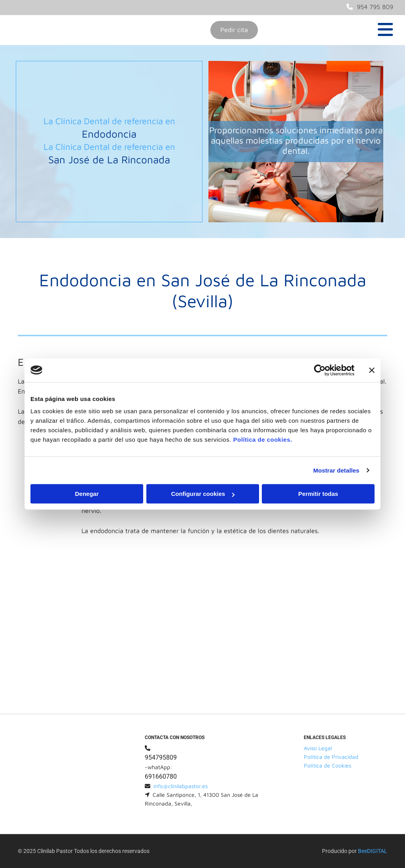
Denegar (87, 494)
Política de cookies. (262, 440)
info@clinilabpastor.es (181, 786)
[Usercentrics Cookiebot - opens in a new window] (320, 370)
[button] (234, 30)
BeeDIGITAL (373, 851)
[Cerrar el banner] (372, 370)
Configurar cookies (203, 494)
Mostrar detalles (336, 470)
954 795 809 (375, 7)
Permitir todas (318, 494)
